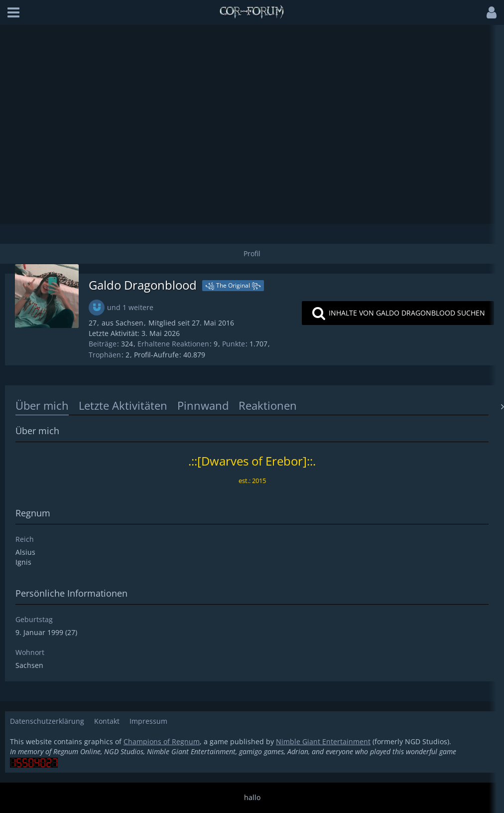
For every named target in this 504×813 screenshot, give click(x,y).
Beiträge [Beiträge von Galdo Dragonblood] (103, 344)
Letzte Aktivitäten (123, 405)
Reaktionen (268, 405)
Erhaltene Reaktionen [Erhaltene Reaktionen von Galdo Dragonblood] (173, 344)
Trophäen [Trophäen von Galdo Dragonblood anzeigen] (105, 355)
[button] (13, 12)
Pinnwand (203, 405)
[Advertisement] (252, 124)
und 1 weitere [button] (130, 307)
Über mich (42, 405)
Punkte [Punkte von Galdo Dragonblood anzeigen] (234, 344)
